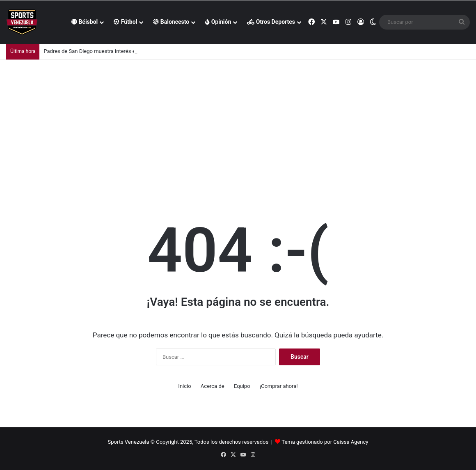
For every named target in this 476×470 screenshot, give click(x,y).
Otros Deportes (271, 22)
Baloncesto (171, 22)
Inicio (184, 386)
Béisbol (85, 22)
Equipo (242, 386)
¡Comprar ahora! (279, 386)
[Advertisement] (238, 122)
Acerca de (213, 386)
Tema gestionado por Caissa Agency (325, 442)
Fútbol (125, 22)
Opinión (218, 22)
